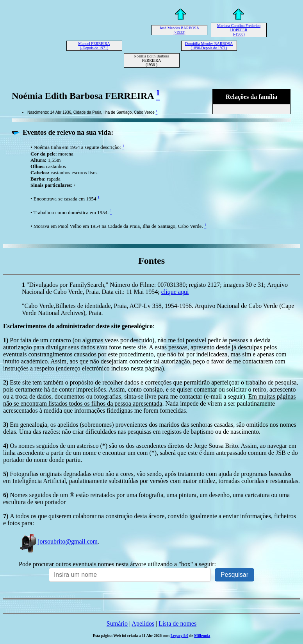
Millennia (202, 636)
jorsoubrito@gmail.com (58, 541)
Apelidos (143, 623)
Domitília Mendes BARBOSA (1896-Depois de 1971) (209, 46)
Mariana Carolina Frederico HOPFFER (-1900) (239, 30)
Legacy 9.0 (180, 636)
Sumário (117, 623)
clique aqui (175, 292)
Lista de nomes (177, 623)
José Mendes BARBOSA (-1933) (179, 30)
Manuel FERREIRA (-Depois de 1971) (94, 46)
